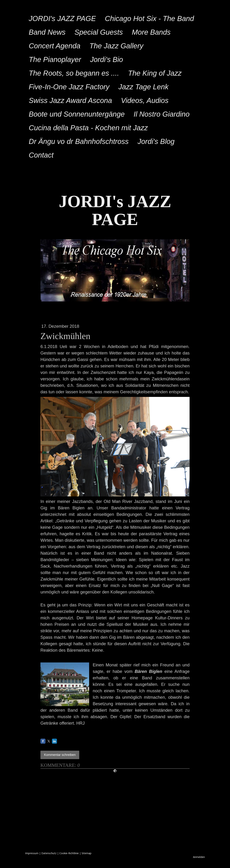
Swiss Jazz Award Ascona (70, 100)
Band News (47, 32)
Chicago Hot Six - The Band (149, 19)
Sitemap (87, 853)
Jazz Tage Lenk (143, 87)
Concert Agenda (55, 46)
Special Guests (99, 32)
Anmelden (199, 857)
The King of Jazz (155, 73)
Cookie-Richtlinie (69, 853)
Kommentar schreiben (60, 755)
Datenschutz (49, 853)
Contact (41, 155)
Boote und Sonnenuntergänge (77, 114)
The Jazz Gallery (116, 46)
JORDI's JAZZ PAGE (62, 19)
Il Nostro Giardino (162, 114)
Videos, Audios (145, 100)
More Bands (151, 32)
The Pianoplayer (55, 59)
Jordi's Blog (156, 141)
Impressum (32, 853)
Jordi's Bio (106, 59)
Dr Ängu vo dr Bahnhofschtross (79, 141)
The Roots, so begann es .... (74, 73)
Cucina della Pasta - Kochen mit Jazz (88, 128)
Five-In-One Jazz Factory (69, 87)
